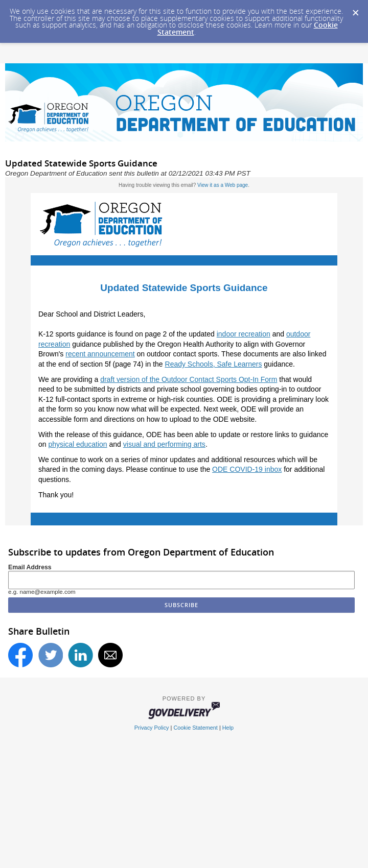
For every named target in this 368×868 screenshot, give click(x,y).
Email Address (30, 567)
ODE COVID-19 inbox (247, 469)
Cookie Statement (195, 728)
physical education (77, 444)
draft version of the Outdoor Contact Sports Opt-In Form (189, 379)
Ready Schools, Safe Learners (214, 364)
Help (228, 728)
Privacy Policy (152, 728)
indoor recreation (244, 334)
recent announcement (100, 354)
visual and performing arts (164, 444)
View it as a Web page (223, 185)
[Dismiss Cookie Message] (355, 10)
